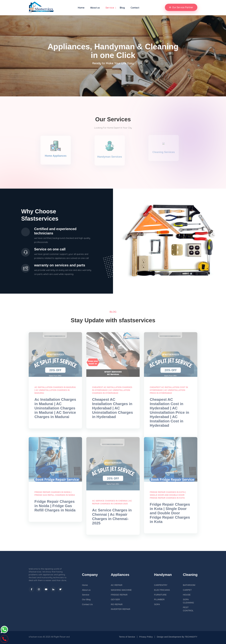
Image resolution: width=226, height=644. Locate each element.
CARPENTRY (161, 585)
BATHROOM (189, 585)
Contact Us (87, 604)
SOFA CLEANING (188, 601)
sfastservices (36, 637)
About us (95, 8)
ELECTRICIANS (162, 590)
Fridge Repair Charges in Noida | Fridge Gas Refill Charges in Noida (55, 507)
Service (110, 8)
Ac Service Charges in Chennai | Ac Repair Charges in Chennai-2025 (112, 518)
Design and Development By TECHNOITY (177, 637)
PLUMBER (159, 599)
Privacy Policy (146, 637)
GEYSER (115, 599)
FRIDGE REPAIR (119, 595)
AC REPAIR (117, 585)
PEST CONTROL (188, 609)
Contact (135, 8)
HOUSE (187, 595)
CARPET (187, 590)
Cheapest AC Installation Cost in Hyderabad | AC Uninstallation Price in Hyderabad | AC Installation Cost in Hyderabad (169, 414)
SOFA (157, 604)
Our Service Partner (181, 7)
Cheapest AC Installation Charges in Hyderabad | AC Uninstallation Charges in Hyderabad (112, 410)
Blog (122, 8)
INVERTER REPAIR (120, 609)
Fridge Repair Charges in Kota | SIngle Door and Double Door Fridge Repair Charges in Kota (170, 515)
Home (81, 8)
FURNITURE (160, 595)
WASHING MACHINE (121, 590)
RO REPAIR (117, 604)
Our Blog (86, 599)
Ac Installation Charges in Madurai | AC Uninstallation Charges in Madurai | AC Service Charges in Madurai (55, 410)
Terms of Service (127, 637)
